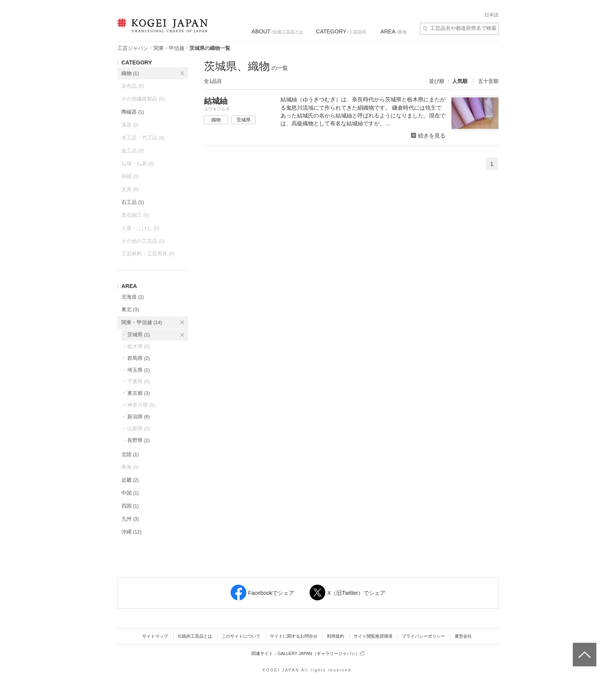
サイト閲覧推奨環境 (373, 636)
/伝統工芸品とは (277, 31)
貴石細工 (135, 215)
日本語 (491, 15)
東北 (130, 309)
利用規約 (335, 636)
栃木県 (138, 346)
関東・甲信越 (169, 48)
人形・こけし (140, 228)
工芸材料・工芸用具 (148, 254)
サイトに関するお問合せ (294, 636)
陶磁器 (133, 112)
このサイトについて (241, 636)
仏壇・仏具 (138, 164)
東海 (130, 467)
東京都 (138, 393)
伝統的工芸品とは (195, 636)
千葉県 (138, 381)
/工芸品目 (341, 31)
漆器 (130, 125)
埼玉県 (138, 370)
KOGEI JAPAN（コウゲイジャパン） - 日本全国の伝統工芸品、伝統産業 (161, 30)
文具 (130, 189)
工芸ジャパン (133, 48)
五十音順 (488, 81)
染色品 (133, 86)
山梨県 (138, 428)
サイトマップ (155, 636)
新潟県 (138, 417)
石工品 (133, 202)
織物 (130, 73)
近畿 (130, 480)
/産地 (393, 31)
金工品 (133, 151)
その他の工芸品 (143, 241)
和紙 (130, 176)
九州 (130, 519)
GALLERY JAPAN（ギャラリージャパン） (321, 654)
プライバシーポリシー (423, 636)
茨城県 (138, 335)
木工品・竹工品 (143, 138)
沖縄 (131, 532)
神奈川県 (141, 405)
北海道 (133, 297)
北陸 (130, 454)
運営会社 (463, 636)
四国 (130, 506)
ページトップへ (584, 649)
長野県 (138, 440)
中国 (130, 493)
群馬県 (138, 358)
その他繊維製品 (143, 99)
